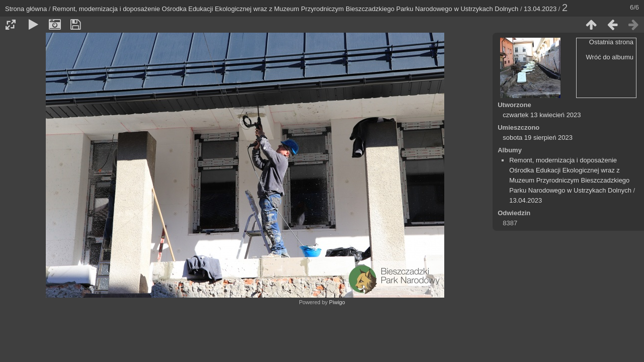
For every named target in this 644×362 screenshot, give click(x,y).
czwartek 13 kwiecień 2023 (542, 115)
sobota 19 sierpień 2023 (538, 138)
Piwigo (337, 302)
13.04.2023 (540, 9)
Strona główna (26, 9)
